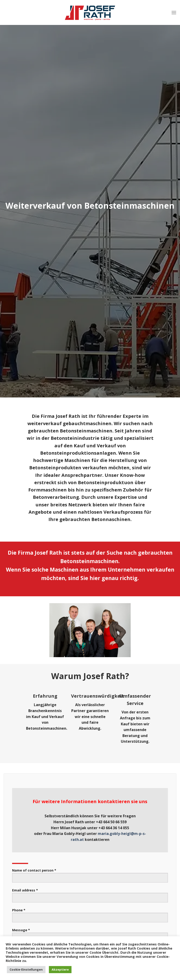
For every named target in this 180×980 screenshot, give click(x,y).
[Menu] (174, 12)
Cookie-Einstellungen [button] (26, 969)
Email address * (90, 897)
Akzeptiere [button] (60, 969)
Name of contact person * (90, 877)
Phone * (90, 917)
